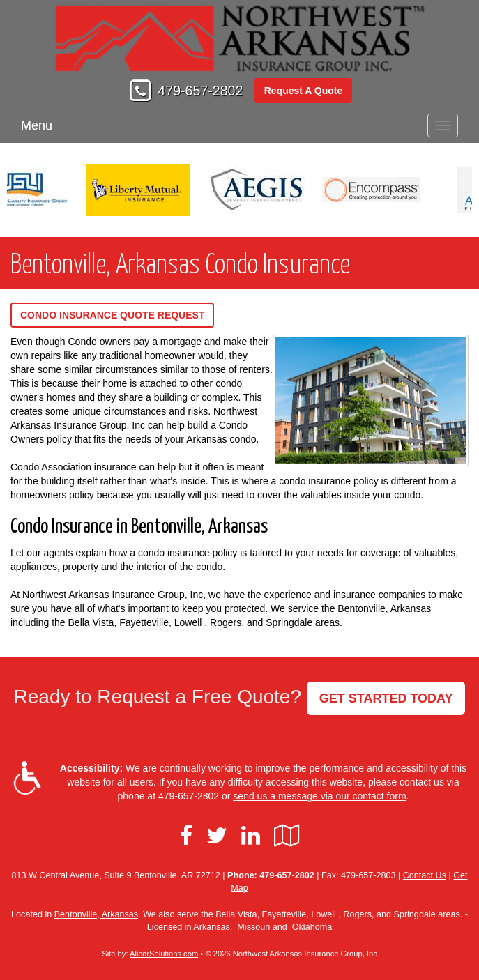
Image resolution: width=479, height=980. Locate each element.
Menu (37, 125)
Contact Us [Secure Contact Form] (425, 875)
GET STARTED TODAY (386, 698)
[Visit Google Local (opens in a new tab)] (287, 836)
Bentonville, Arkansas (96, 914)
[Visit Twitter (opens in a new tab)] (217, 836)
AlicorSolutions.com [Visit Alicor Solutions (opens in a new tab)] (164, 954)
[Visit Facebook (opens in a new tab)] (186, 836)
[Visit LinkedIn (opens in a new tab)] (251, 836)
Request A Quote (304, 91)
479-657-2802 (200, 91)
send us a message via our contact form (319, 796)
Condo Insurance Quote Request (112, 315)
